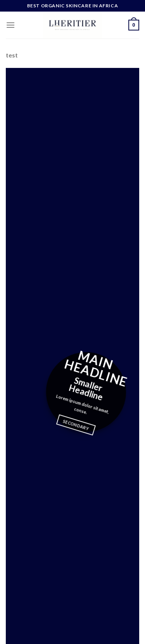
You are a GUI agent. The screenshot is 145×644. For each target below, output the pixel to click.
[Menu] (10, 25)
